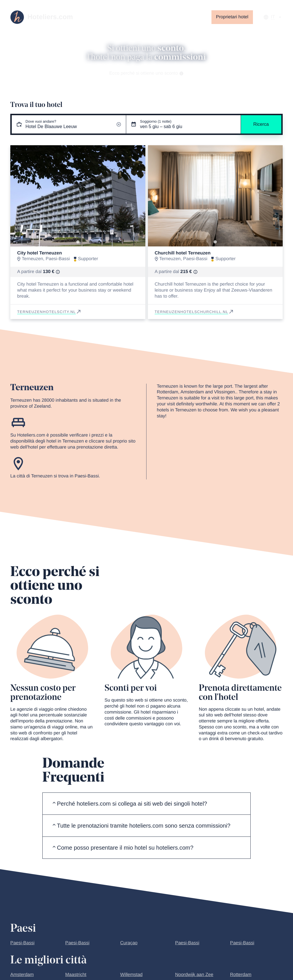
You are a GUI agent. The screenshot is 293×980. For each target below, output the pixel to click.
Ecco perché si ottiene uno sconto (147, 73)
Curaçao (129, 943)
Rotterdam (241, 975)
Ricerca (261, 124)
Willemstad (131, 975)
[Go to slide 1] (78, 242)
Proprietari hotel (232, 17)
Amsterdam (22, 975)
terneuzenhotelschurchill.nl (194, 312)
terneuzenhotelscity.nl (49, 312)
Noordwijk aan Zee (194, 975)
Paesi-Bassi (22, 943)
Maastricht (76, 975)
